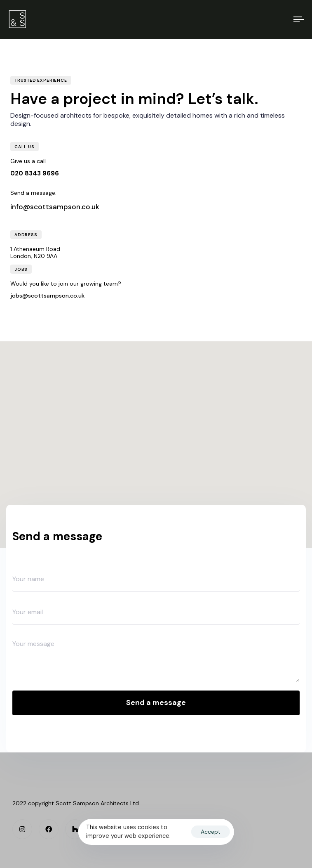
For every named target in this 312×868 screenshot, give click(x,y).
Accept (211, 832)
